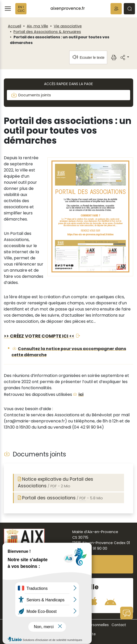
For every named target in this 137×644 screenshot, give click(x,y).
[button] (116, 9)
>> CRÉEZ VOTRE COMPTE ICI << (39, 336)
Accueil (15, 26)
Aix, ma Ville (37, 26)
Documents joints (31, 95)
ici (81, 394)
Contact (119, 625)
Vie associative (68, 26)
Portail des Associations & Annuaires (47, 32)
